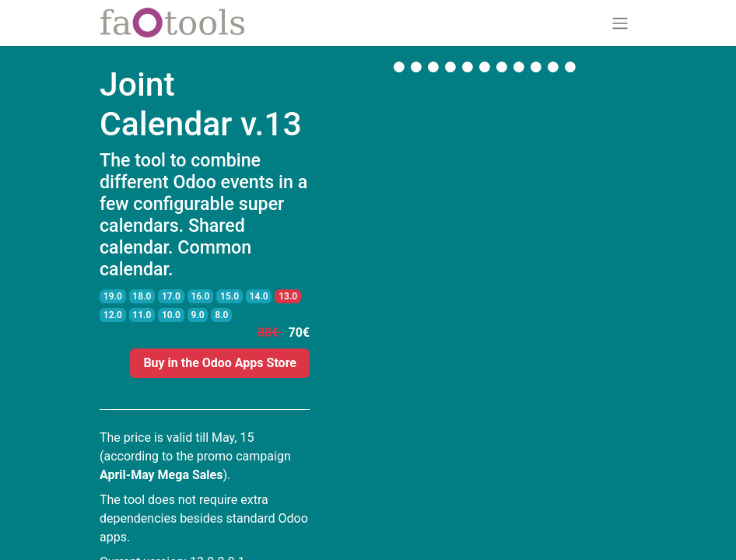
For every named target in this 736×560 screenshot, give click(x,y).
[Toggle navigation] (620, 23)
